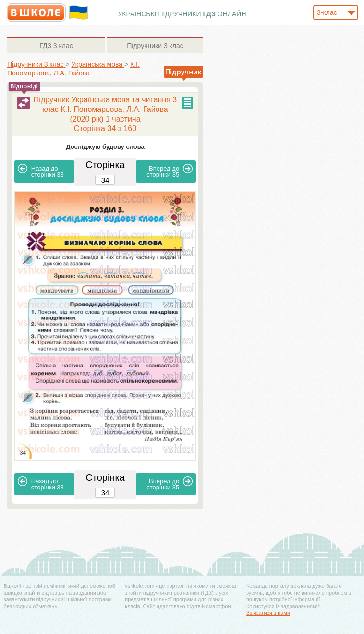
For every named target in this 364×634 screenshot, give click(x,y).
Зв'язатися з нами (268, 613)
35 (170, 171)
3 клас (56, 46)
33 (41, 171)
